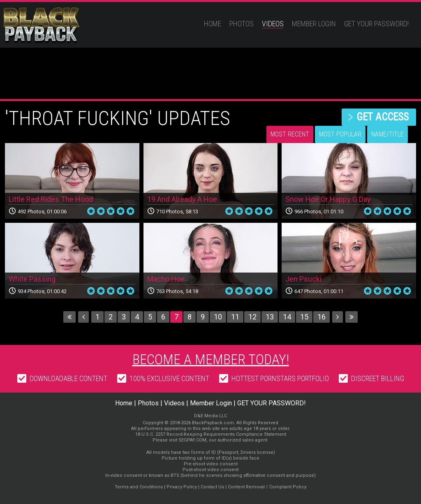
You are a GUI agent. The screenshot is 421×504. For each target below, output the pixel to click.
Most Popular (340, 134)
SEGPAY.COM (192, 440)
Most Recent (290, 134)
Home (213, 24)
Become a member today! (211, 359)
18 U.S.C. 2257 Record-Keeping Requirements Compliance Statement (211, 434)
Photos (242, 24)
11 (235, 317)
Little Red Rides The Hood (51, 199)
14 (287, 317)
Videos (273, 24)
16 (322, 317)
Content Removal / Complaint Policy (267, 487)
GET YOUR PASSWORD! (376, 24)
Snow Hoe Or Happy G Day (328, 199)
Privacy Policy (182, 487)
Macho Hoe (166, 279)
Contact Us (212, 487)
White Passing (32, 279)
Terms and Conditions (139, 487)
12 (252, 317)
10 (218, 317)
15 (304, 317)
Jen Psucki (303, 279)
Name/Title (387, 134)
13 (270, 317)
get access (383, 117)
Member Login (314, 24)
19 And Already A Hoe (182, 199)
